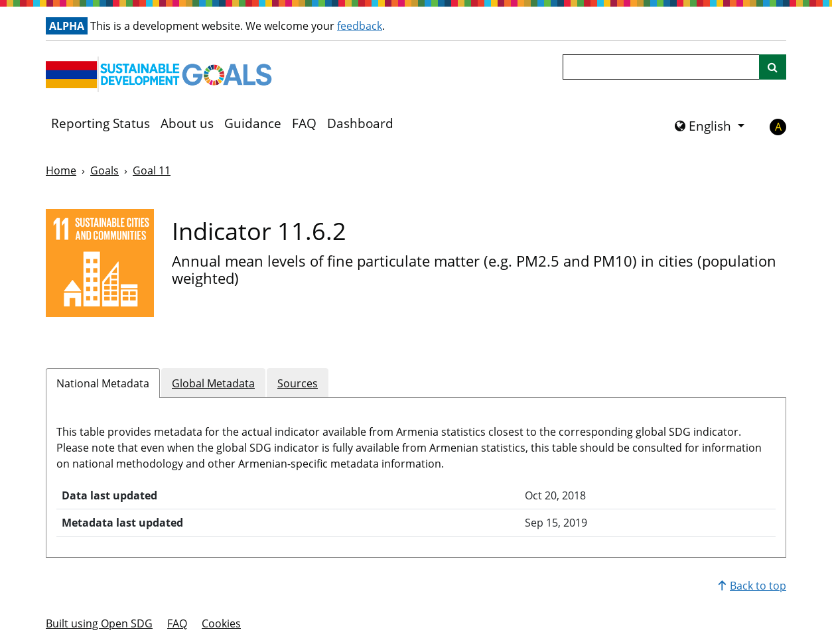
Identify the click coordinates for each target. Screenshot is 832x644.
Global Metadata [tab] (213, 383)
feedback (360, 26)
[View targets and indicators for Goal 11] (100, 263)
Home (61, 170)
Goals (104, 170)
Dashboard (360, 123)
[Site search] (773, 67)
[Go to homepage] (162, 74)
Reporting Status (101, 123)
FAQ (304, 123)
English (705, 126)
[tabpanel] (416, 472)
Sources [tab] (298, 383)
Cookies (221, 623)
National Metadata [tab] (103, 383)
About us (187, 123)
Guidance (253, 123)
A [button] (778, 127)
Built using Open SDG (99, 623)
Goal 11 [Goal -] (152, 170)
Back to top (752, 586)
